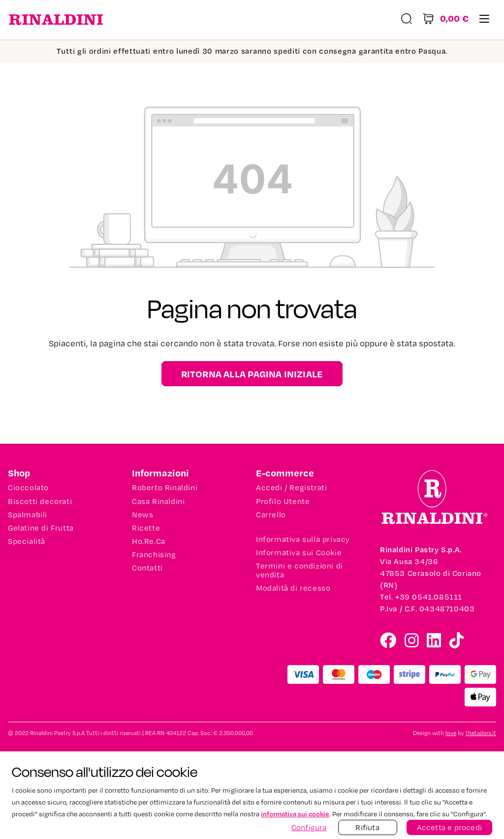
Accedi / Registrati (291, 488)
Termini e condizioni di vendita (299, 571)
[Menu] (484, 20)
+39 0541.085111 (429, 597)
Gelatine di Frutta (41, 528)
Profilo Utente (283, 502)
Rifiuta (367, 827)
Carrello (271, 515)
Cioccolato (28, 488)
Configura (309, 827)
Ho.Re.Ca (149, 541)
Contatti (147, 568)
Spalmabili (28, 515)
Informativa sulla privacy (303, 539)
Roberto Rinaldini (165, 488)
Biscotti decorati (40, 502)
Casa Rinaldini (158, 502)
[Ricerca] (407, 20)
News (142, 515)
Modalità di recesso (293, 588)
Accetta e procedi (449, 827)
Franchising (154, 555)
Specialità (27, 541)
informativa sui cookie (295, 814)
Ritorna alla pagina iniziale (252, 374)
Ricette (146, 528)
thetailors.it (481, 733)
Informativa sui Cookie (299, 553)
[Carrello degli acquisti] (445, 20)
